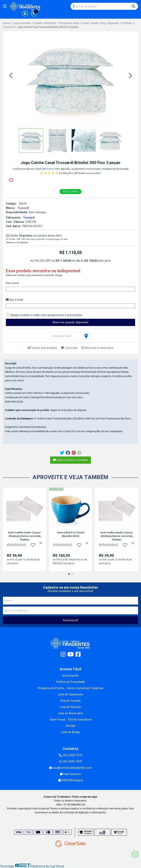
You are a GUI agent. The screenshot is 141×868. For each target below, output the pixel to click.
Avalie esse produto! (88, 173)
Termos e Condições (17, 243)
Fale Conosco (70, 774)
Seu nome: (13, 283)
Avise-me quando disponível (70, 322)
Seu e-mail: (15, 300)
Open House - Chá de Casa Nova (70, 720)
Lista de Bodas (71, 732)
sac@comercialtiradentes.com (70, 768)
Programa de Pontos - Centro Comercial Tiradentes (70, 688)
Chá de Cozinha (70, 701)
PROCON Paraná (70, 780)
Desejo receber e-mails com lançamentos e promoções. (47, 315)
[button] (11, 76)
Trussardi (29, 218)
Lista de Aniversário (71, 713)
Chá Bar (71, 726)
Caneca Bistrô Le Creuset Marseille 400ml (71, 534)
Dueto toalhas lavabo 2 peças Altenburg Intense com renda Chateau (24, 536)
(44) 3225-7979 (70, 755)
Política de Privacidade (71, 682)
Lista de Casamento (71, 694)
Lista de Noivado (70, 707)
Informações (71, 676)
